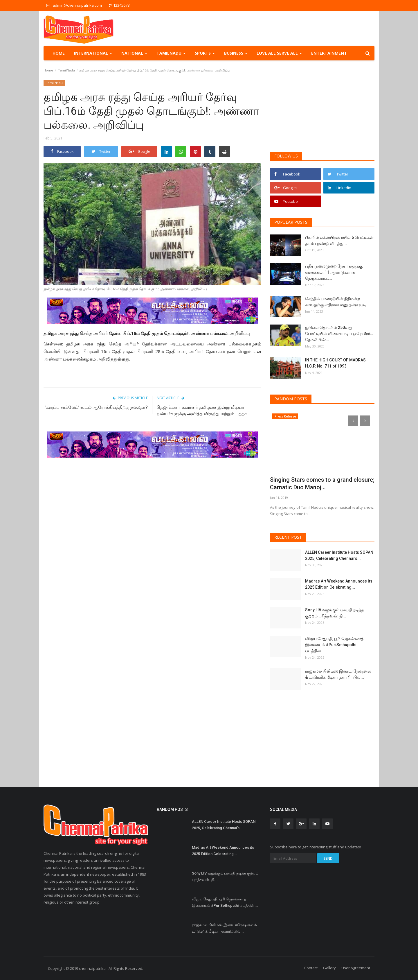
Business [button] (236, 53)
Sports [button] (205, 53)
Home (59, 53)
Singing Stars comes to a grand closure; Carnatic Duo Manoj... (313, 484)
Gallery (329, 968)
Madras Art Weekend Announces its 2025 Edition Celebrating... (339, 584)
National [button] (134, 53)
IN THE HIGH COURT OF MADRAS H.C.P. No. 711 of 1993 (335, 363)
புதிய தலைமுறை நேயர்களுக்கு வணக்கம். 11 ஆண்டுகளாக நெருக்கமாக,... (334, 272)
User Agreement (356, 968)
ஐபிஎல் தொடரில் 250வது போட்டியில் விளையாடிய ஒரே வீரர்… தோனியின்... (339, 334)
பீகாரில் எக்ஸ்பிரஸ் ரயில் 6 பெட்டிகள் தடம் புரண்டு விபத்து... (339, 240)
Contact (311, 968)
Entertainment (329, 53)
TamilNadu (66, 70)
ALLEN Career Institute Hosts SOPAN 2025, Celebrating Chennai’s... (339, 555)
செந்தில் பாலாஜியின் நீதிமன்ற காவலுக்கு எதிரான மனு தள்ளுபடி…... (339, 302)
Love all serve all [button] (279, 53)
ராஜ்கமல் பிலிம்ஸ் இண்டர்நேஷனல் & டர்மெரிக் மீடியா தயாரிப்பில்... (338, 674)
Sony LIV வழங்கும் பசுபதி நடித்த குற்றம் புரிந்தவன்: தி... (334, 613)
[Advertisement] (152, 507)
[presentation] (353, 421)
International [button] (93, 53)
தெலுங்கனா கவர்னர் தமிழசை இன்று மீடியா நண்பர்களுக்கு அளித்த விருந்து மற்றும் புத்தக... (203, 411)
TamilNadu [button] (171, 53)
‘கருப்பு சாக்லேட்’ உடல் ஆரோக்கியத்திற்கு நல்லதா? (97, 407)
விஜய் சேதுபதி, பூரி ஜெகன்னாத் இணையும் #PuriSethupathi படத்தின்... (334, 645)
